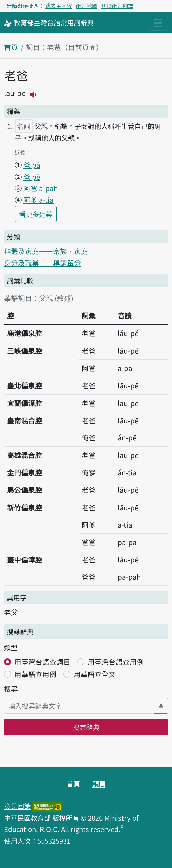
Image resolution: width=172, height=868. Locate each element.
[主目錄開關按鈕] (158, 23)
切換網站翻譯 (117, 6)
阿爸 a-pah (41, 188)
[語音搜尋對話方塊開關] (161, 706)
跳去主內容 (59, 6)
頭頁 (99, 784)
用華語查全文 (95, 674)
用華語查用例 (35, 674)
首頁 (11, 47)
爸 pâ (32, 165)
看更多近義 (38, 214)
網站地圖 (87, 6)
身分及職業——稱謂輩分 (42, 263)
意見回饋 (17, 806)
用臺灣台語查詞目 (42, 662)
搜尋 (11, 689)
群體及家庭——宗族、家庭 (46, 251)
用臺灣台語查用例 (116, 662)
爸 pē (32, 177)
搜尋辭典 (86, 727)
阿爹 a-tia (38, 200)
